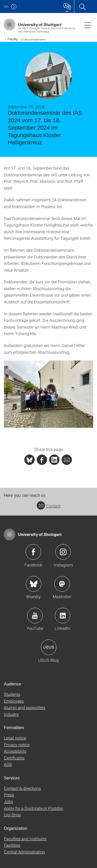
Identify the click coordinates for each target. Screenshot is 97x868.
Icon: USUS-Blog (49, 647)
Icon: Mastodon (62, 584)
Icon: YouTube (35, 616)
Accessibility (15, 751)
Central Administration (24, 852)
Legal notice (15, 738)
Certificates (14, 758)
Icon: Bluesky (34, 584)
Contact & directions (22, 788)
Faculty (13, 39)
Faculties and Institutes (25, 839)
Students (12, 694)
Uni (6, 6)
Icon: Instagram (63, 552)
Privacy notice (17, 745)
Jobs (8, 801)
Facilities (12, 845)
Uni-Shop (12, 815)
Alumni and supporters (25, 707)
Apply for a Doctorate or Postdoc (33, 808)
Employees (14, 701)
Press (9, 795)
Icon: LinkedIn (63, 616)
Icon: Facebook (33, 552)
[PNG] (48, 394)
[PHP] (42, 460)
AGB (8, 764)
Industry (11, 714)
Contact (49, 506)
